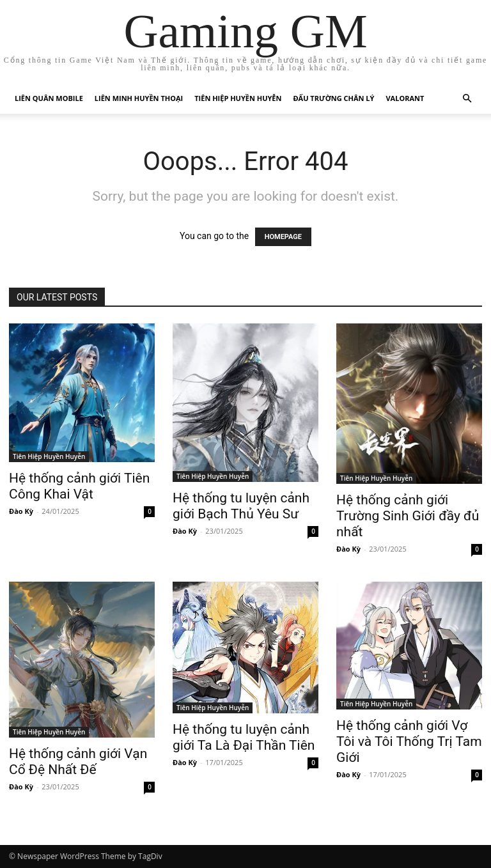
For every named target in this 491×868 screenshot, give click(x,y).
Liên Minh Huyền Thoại (139, 98)
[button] (467, 99)
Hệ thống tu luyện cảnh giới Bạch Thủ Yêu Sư (241, 506)
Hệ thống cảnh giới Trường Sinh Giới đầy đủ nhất (408, 516)
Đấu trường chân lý (333, 98)
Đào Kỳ (21, 511)
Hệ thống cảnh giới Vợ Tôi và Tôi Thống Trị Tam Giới (409, 741)
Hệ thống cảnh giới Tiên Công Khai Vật (79, 486)
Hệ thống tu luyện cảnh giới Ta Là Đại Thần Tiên (244, 737)
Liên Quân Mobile (49, 98)
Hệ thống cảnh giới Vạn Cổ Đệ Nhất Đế (78, 762)
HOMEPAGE (283, 237)
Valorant (405, 98)
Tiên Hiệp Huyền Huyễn (238, 98)
